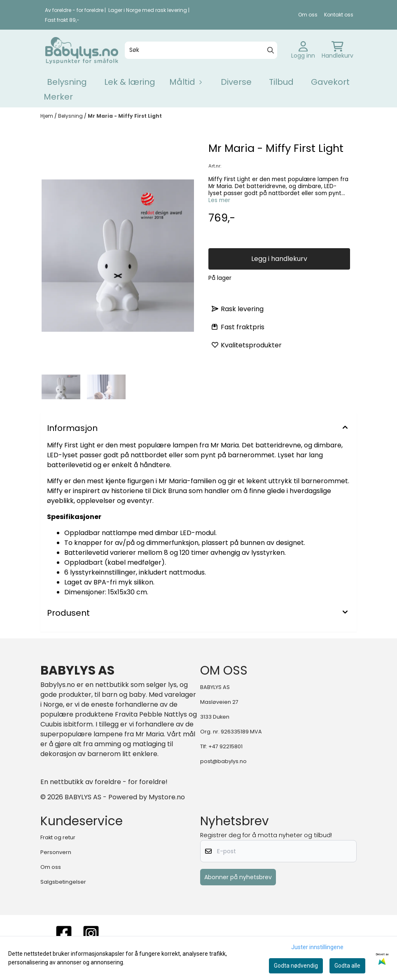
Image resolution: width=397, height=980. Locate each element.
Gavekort (330, 82)
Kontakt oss (339, 15)
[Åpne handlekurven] (337, 51)
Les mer (219, 200)
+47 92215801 (225, 746)
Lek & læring (130, 82)
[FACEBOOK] (64, 933)
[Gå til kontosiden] (303, 51)
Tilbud (281, 82)
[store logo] (82, 50)
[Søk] (201, 50)
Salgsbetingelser (63, 882)
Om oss (308, 15)
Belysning (67, 82)
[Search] (271, 50)
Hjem (47, 116)
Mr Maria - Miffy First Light (125, 116)
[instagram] (91, 933)
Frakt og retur (58, 837)
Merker (58, 97)
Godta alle (347, 966)
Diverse (236, 82)
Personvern (56, 852)
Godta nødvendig (296, 966)
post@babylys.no (223, 761)
